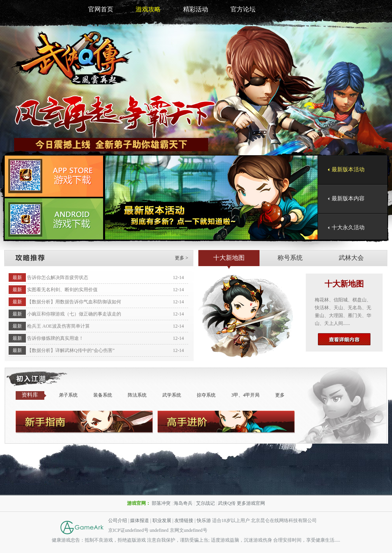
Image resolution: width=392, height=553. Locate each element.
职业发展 (162, 520)
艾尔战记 (205, 503)
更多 (280, 395)
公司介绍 (118, 520)
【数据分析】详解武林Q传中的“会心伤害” (71, 350)
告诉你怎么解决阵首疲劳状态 (58, 277)
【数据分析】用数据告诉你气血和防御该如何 (74, 302)
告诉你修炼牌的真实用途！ (55, 338)
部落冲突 (161, 503)
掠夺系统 (206, 395)
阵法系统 (137, 395)
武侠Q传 (227, 503)
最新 (17, 277)
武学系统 (172, 395)
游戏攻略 (148, 9)
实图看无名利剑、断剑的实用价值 (62, 290)
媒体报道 (140, 520)
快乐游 (204, 520)
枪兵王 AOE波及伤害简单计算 (58, 326)
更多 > (181, 258)
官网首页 (101, 9)
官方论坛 (243, 9)
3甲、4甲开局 (245, 395)
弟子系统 (68, 395)
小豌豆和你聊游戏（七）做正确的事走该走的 (74, 314)
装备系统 (103, 395)
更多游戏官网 (251, 503)
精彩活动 (196, 9)
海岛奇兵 (183, 503)
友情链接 (184, 520)
